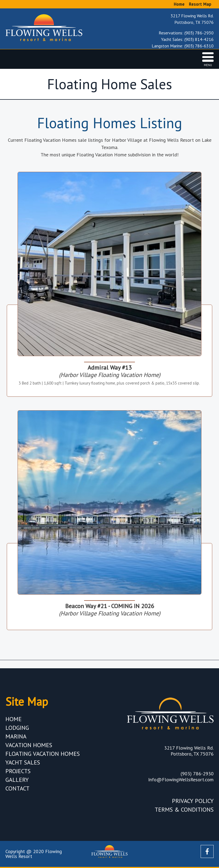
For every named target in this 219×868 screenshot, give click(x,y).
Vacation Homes (29, 745)
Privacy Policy (193, 801)
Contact (17, 788)
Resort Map (200, 4)
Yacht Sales (23, 762)
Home (179, 4)
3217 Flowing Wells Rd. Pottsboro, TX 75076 (192, 19)
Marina (16, 736)
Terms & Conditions (184, 809)
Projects (18, 771)
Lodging (17, 728)
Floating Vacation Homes (43, 754)
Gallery (17, 780)
